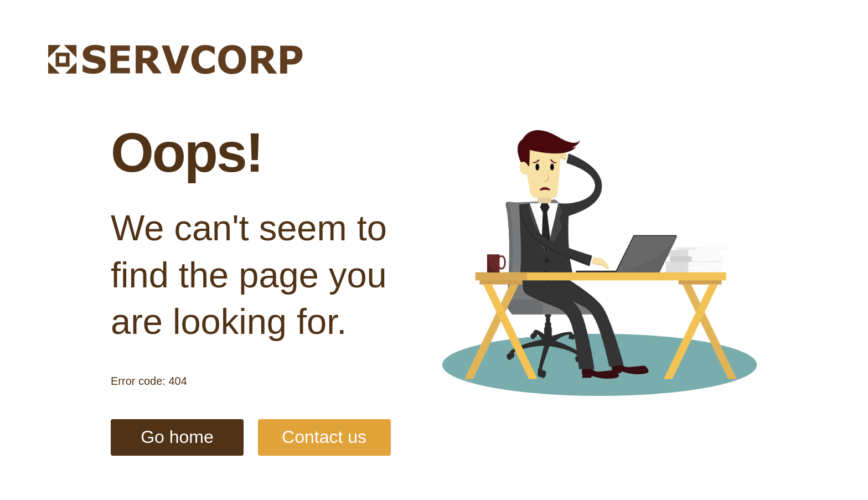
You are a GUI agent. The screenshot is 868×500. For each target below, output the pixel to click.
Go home (177, 437)
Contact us (324, 437)
